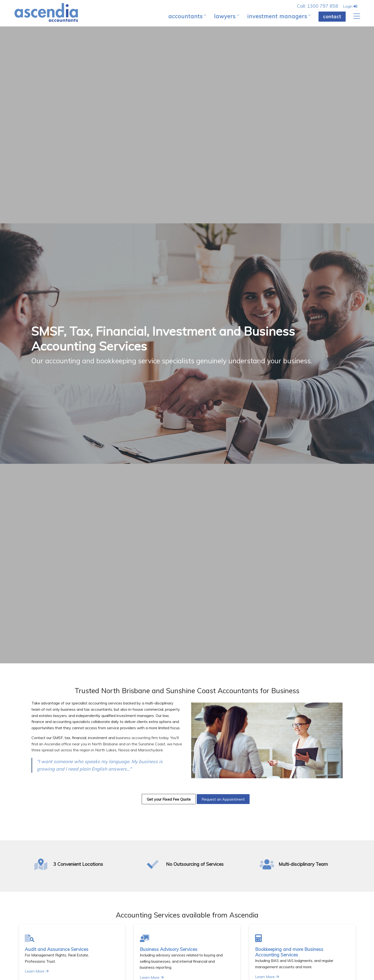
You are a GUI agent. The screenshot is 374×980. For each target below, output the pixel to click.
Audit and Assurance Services (57, 949)
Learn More (37, 971)
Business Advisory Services (169, 949)
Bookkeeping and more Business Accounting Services (289, 952)
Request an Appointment (223, 799)
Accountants (186, 16)
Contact (332, 17)
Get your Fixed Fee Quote (169, 799)
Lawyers (225, 16)
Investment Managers (277, 16)
